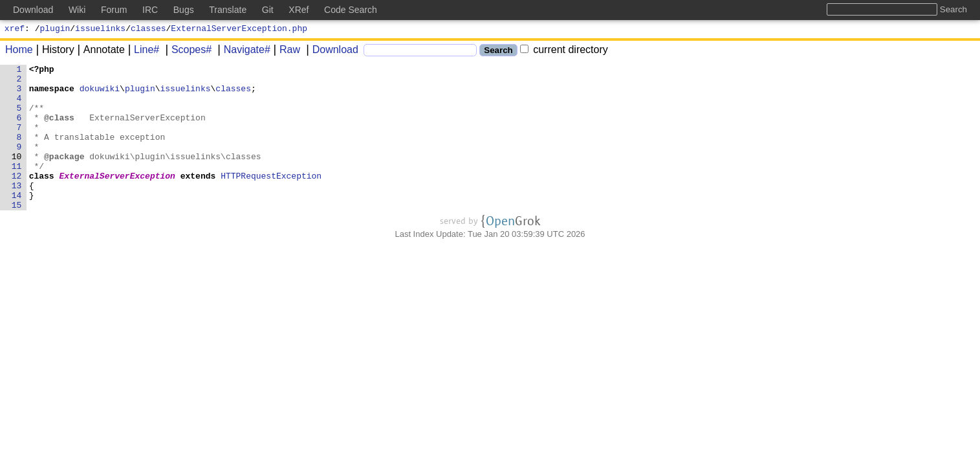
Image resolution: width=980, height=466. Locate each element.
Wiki (77, 10)
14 (17, 222)
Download (331, 51)
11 (17, 187)
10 (17, 175)
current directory (564, 51)
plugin (55, 30)
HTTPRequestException (272, 199)
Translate (228, 10)
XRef (299, 10)
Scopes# (187, 51)
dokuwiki (100, 94)
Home (19, 51)
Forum (114, 10)
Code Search (351, 10)
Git (268, 10)
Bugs (184, 10)
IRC (150, 10)
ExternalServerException (117, 199)
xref (15, 30)
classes (148, 30)
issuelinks (100, 30)
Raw (285, 51)
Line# (142, 51)
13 (17, 210)
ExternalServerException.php (239, 30)
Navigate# (243, 51)
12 (17, 199)
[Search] (420, 52)
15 (17, 234)
